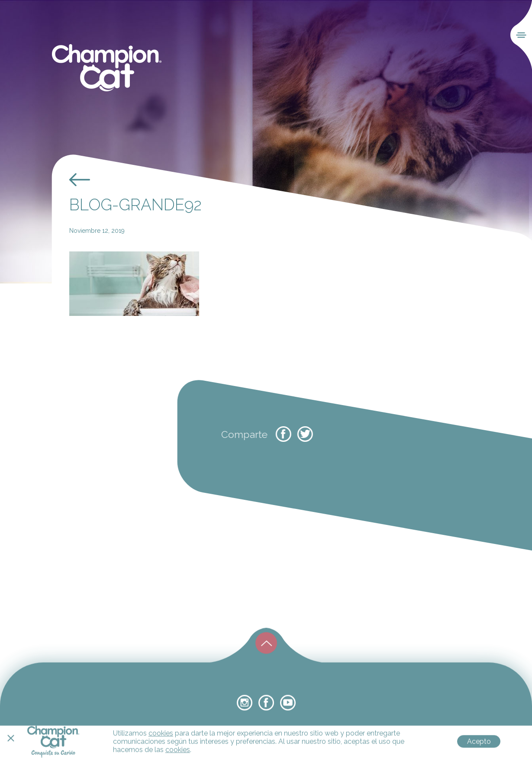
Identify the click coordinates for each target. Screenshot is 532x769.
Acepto (479, 761)
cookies (161, 752)
